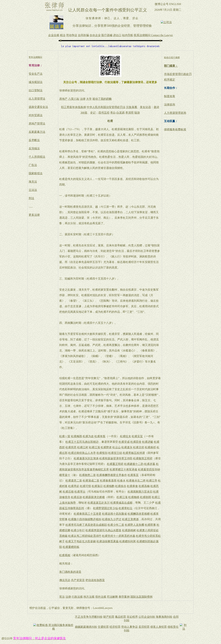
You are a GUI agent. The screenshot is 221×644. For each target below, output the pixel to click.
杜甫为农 (88, 436)
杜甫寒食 (132, 486)
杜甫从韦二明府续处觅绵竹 (85, 536)
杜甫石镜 (68, 492)
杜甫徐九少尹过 (112, 519)
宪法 (62, 597)
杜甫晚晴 (134, 497)
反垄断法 (34, 140)
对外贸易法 (36, 115)
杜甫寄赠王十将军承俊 (123, 469)
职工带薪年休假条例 (74, 107)
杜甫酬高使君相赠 (139, 514)
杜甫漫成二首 (91, 481)
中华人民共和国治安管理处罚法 (106, 107)
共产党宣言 (78, 580)
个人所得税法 (37, 157)
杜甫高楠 (144, 486)
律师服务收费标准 (175, 129)
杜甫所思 (71, 447)
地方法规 (89, 597)
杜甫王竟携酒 (130, 519)
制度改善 (170, 96)
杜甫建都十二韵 (134, 464)
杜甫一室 (65, 436)
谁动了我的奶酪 (102, 99)
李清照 (129, 113)
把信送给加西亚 (95, 580)
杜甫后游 (76, 497)
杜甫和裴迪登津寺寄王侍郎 (116, 458)
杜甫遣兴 (127, 447)
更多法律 (34, 215)
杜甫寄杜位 (126, 508)
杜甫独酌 (109, 486)
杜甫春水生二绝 (136, 481)
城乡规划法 (36, 82)
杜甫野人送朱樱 (134, 525)
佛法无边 (65, 580)
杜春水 (121, 481)
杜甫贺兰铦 (115, 453)
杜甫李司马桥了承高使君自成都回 (86, 525)
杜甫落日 (97, 486)
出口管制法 (36, 90)
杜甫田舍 (136, 442)
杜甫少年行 (78, 530)
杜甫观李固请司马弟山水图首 (103, 530)
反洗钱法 (34, 148)
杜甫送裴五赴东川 (99, 503)
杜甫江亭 (152, 481)
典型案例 (124, 597)
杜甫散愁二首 (88, 475)
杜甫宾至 (137, 436)
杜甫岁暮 (150, 464)
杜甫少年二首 (116, 525)
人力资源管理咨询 (175, 113)
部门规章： (171, 66)
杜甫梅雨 (76, 436)
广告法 (33, 165)
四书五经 (104, 113)
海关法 (33, 182)
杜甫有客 (100, 436)
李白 (113, 113)
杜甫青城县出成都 (121, 503)
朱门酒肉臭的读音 (70, 572)
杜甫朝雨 (146, 497)
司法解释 (112, 597)
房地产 (63, 99)
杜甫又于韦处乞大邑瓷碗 (81, 541)
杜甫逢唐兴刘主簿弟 (86, 458)
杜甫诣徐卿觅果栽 (108, 541)
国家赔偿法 (36, 173)
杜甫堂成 (124, 442)
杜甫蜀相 (65, 555)
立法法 (33, 190)
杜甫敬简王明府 (143, 458)
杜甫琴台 (80, 492)
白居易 (121, 113)
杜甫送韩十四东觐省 (114, 514)
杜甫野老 (106, 447)
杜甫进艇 (148, 442)
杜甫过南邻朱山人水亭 (82, 453)
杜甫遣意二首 (74, 481)
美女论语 (145, 107)
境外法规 (101, 597)
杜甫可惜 (85, 486)
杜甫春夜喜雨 (108, 481)
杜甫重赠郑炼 (71, 547)
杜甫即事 (150, 525)
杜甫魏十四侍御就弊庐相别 (85, 519)
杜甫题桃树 (129, 530)
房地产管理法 (37, 124)
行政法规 (77, 597)
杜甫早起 (74, 486)
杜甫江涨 (94, 447)
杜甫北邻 (139, 447)
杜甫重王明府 (115, 464)
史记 (93, 113)
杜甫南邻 (150, 447)
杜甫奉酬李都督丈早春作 (112, 475)
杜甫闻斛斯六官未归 (140, 492)
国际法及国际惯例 (141, 597)
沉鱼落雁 (132, 107)
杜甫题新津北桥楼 (94, 497)
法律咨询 (170, 105)
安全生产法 (36, 74)
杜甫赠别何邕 (128, 541)
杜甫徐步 (121, 486)
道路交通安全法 (38, 107)
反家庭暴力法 (37, 132)
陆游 (137, 113)
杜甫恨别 (102, 453)
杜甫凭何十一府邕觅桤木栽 (119, 536)
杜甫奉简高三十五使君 (88, 514)
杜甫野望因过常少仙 (105, 508)
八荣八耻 (74, 99)
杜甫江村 (83, 447)
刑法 (31, 198)
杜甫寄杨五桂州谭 (134, 453)
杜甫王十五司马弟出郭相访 (82, 442)
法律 (83, 99)
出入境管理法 (37, 99)
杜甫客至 (133, 475)
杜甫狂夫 (126, 436)
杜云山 (117, 447)
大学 (89, 99)
